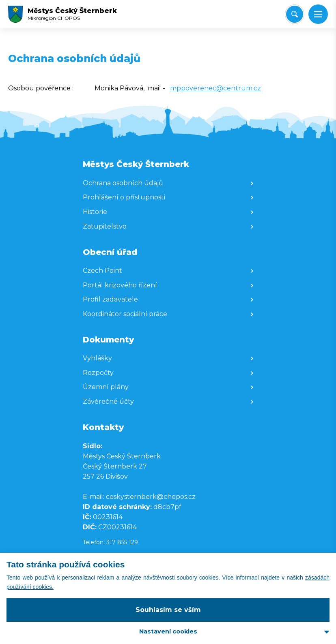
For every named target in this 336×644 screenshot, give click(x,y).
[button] (318, 14)
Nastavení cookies (168, 631)
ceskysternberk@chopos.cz (151, 497)
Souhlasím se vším (168, 610)
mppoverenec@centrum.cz (215, 88)
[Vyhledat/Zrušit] (295, 14)
